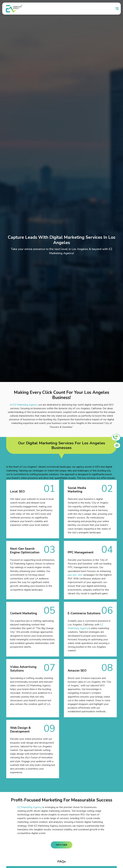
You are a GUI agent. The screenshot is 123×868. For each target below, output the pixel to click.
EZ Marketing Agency (29, 807)
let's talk (62, 845)
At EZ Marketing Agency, (24, 405)
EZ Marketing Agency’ (85, 626)
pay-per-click (75, 575)
